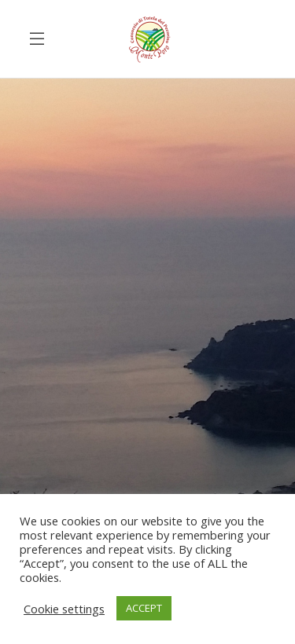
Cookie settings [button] (64, 609)
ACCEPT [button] (144, 608)
